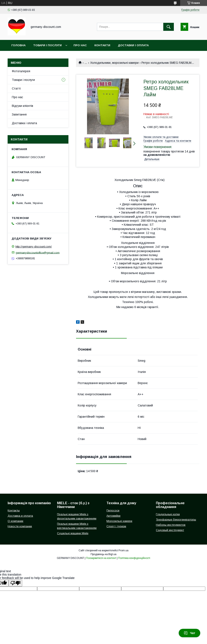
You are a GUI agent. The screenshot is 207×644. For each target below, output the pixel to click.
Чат (189, 633)
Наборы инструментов (171, 525)
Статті (16, 88)
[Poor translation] (15, 583)
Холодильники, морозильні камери (114, 63)
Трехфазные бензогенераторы (176, 520)
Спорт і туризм (116, 526)
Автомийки (113, 516)
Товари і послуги (47, 45)
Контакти (102, 45)
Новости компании (20, 526)
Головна (18, 45)
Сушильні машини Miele (73, 533)
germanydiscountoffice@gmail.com (38, 252)
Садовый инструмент (170, 530)
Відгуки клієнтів (22, 106)
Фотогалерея (21, 71)
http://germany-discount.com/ (34, 247)
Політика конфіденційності (134, 558)
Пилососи (113, 510)
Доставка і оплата (24, 123)
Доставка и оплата (20, 516)
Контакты (14, 510)
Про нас (80, 45)
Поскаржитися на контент (101, 558)
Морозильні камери (119, 521)
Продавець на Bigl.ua (103, 554)
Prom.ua (123, 550)
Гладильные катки (168, 514)
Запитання (19, 114)
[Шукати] (169, 27)
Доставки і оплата (133, 45)
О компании (15, 521)
